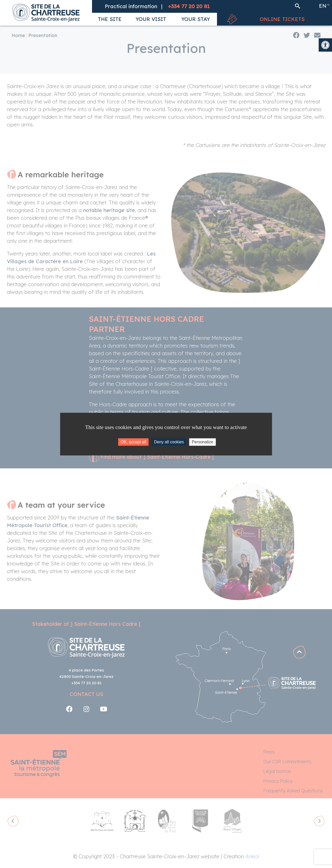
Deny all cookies (169, 442)
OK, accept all (133, 442)
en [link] (323, 6)
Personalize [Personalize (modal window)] (202, 442)
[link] (325, 45)
